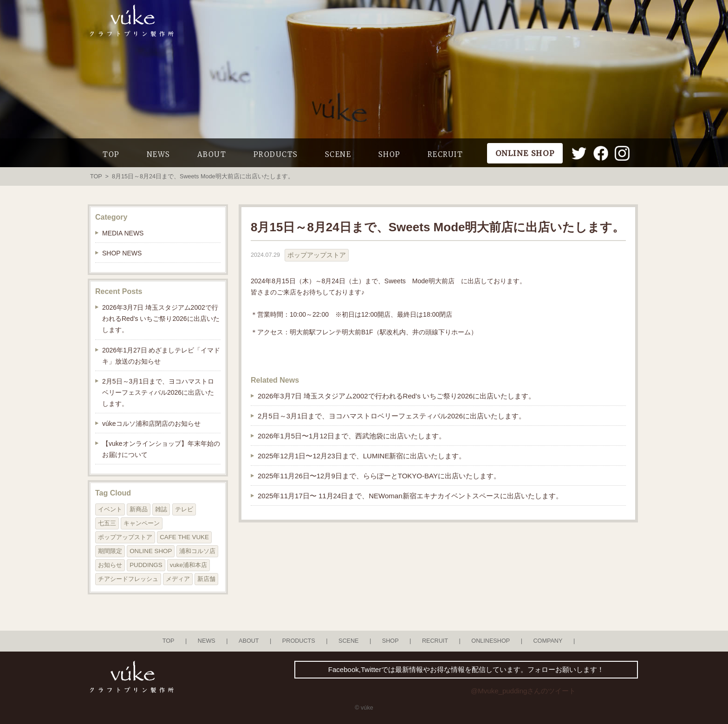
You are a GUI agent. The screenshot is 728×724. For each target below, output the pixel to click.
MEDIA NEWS (123, 233)
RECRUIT (445, 154)
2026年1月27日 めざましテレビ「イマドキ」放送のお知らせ (161, 356)
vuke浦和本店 (188, 565)
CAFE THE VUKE (184, 537)
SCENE (338, 154)
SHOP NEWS (122, 253)
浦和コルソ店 (197, 551)
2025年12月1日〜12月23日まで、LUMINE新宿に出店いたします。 (362, 456)
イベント (110, 509)
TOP (111, 154)
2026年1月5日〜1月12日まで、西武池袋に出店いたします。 (352, 436)
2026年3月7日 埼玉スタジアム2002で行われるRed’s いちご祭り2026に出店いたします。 (396, 396)
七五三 (107, 523)
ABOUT (212, 154)
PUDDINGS (146, 565)
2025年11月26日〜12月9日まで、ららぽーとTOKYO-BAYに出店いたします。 (379, 476)
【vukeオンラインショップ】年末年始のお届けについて (161, 449)
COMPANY (548, 641)
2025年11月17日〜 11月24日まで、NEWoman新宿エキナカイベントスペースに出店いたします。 (410, 496)
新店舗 (206, 579)
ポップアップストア (317, 255)
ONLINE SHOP (151, 551)
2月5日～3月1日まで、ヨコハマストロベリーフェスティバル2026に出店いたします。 (392, 416)
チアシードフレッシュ (128, 579)
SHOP (390, 154)
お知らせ (110, 565)
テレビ (184, 509)
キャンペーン (142, 523)
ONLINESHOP (491, 641)
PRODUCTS (276, 154)
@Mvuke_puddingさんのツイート (523, 691)
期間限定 (110, 551)
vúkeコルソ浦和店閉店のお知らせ (151, 424)
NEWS (159, 154)
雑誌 (161, 509)
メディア (178, 579)
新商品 (139, 509)
